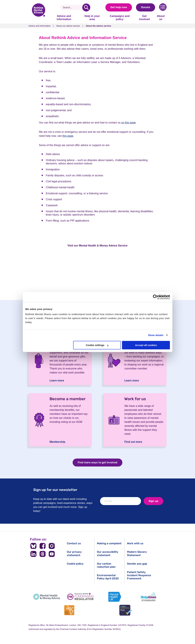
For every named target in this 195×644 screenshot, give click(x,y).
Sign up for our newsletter (55, 490)
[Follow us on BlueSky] (33, 546)
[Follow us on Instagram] (52, 546)
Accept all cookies (146, 345)
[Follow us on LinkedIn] (33, 554)
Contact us (74, 543)
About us (161, 18)
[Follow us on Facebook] (43, 546)
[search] (86, 7)
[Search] (73, 7)
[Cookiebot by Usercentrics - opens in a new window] (155, 297)
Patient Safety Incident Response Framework (139, 575)
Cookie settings (97, 345)
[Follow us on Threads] (43, 554)
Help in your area (92, 18)
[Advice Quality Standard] (69, 610)
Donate (146, 7)
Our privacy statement (74, 553)
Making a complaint (109, 543)
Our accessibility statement (108, 553)
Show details (156, 335)
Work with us (135, 543)
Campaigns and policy (120, 18)
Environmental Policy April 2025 (108, 577)
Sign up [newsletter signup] (153, 501)
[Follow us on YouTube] (52, 554)
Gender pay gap (137, 564)
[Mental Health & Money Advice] (47, 597)
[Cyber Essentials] (126, 610)
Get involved (144, 18)
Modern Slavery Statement (137, 553)
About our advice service (68, 26)
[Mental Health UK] (115, 597)
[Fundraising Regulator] (80, 597)
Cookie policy (75, 564)
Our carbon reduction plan (106, 565)
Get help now (119, 7)
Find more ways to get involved (97, 462)
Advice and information (64, 18)
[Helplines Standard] (148, 597)
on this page (128, 123)
